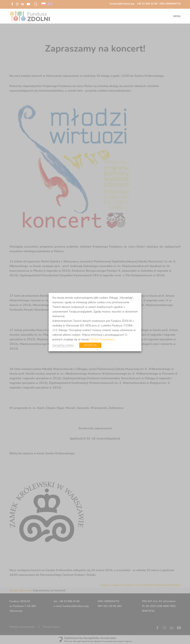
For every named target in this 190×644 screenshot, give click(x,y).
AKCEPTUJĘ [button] (90, 345)
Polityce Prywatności (102, 339)
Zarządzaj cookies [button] (63, 345)
